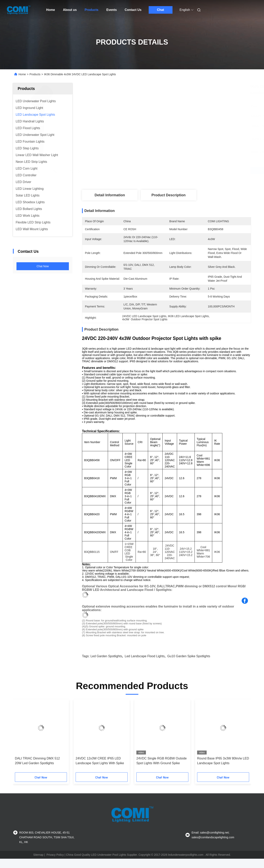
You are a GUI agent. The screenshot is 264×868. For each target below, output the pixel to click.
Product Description (169, 195)
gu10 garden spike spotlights (189, 656)
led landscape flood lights (145, 656)
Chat (161, 10)
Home (51, 10)
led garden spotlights (106, 656)
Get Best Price (189, 171)
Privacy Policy (55, 855)
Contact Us (133, 10)
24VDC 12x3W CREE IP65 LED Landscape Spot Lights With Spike (100, 761)
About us (70, 10)
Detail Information (110, 195)
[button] (21, 737)
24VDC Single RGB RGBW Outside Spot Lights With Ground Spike (161, 761)
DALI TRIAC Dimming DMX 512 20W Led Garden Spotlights (37, 761)
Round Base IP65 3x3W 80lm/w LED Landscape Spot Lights (223, 761)
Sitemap (38, 855)
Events (112, 10)
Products (91, 10)
